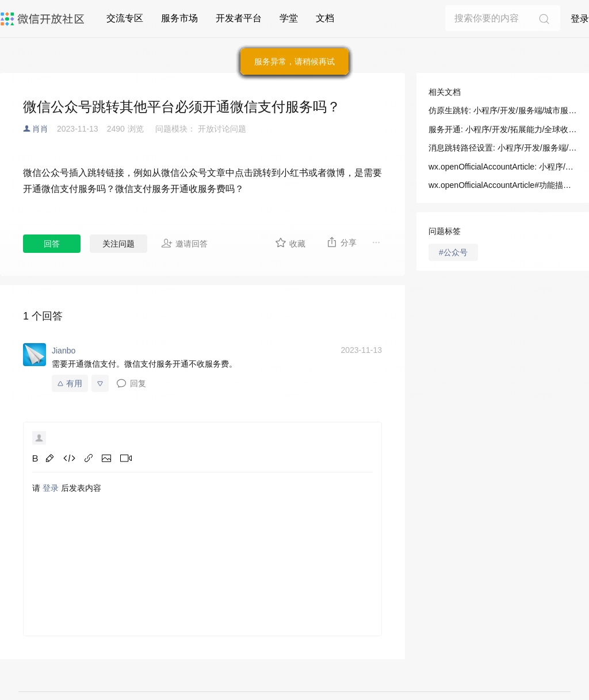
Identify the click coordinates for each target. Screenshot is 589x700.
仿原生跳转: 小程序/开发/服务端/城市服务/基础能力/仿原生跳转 (503, 110)
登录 (580, 19)
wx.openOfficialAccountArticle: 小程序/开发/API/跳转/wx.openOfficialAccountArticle (503, 167)
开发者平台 (239, 18)
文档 (325, 18)
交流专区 (125, 18)
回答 (52, 244)
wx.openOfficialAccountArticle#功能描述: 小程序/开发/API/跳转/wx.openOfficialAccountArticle (503, 185)
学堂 (289, 18)
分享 (341, 242)
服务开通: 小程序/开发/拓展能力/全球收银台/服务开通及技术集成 (503, 129)
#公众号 (453, 252)
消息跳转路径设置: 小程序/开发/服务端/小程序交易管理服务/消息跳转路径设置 (503, 148)
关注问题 (118, 244)
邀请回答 (184, 243)
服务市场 (179, 18)
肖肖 (40, 129)
